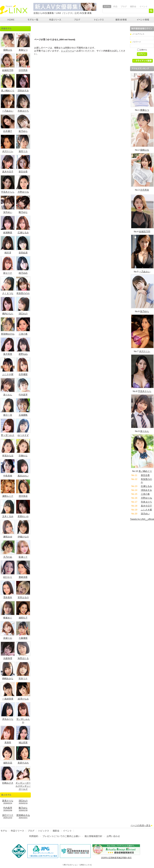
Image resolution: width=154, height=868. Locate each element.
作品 (115, 6)
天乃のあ (8, 557)
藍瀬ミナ (23, 557)
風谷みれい (23, 476)
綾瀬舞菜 (8, 233)
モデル (107, 6)
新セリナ (8, 273)
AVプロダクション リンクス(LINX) (14, 10)
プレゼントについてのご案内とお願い (61, 836)
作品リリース (55, 20)
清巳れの (23, 314)
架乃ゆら (23, 131)
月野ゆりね (23, 192)
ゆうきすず (23, 435)
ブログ (124, 6)
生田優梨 (23, 374)
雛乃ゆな (23, 212)
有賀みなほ (8, 456)
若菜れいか (23, 516)
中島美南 (8, 476)
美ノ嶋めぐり (8, 91)
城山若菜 (23, 742)
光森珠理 (8, 658)
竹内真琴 (23, 395)
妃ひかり (8, 577)
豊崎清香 (23, 577)
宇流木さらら (8, 192)
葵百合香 (23, 172)
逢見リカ (23, 151)
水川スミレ (8, 151)
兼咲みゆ (8, 537)
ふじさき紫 (8, 374)
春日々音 (8, 415)
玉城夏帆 (23, 415)
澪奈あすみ (23, 91)
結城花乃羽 (8, 70)
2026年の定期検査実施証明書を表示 (116, 858)
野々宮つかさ (8, 435)
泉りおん (8, 395)
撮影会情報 (121, 20)
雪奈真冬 (8, 597)
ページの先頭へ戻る (141, 825)
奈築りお (8, 638)
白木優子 (8, 131)
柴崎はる (8, 50)
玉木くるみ (8, 516)
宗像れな (23, 456)
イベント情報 (143, 20)
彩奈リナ (23, 678)
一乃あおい (8, 111)
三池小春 (23, 334)
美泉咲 (8, 742)
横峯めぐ (8, 618)
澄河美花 (23, 496)
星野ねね (23, 354)
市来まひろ (23, 111)
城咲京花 (8, 763)
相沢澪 (8, 253)
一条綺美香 (8, 699)
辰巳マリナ (8, 815)
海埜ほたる (23, 658)
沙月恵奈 (23, 70)
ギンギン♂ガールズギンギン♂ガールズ (23, 786)
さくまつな (8, 293)
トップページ (68, 51)
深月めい (8, 212)
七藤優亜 (23, 638)
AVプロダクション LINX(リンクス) (11, 20)
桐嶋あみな (8, 678)
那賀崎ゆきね (8, 334)
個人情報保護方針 (93, 836)
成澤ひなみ (23, 699)
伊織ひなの (23, 537)
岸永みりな (8, 719)
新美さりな (8, 801)
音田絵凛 (23, 253)
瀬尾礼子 (23, 618)
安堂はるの (23, 597)
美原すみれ (23, 763)
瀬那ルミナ (8, 496)
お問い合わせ (113, 836)
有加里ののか (23, 293)
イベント (144, 6)
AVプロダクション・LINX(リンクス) (78, 865)
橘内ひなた (8, 314)
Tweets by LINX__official (142, 519)
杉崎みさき (8, 783)
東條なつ (23, 50)
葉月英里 (8, 354)
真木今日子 (8, 172)
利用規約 (34, 836)
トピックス (99, 20)
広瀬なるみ (23, 233)
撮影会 (133, 6)
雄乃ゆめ (23, 273)
